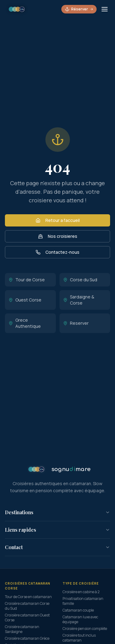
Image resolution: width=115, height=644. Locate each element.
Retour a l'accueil (58, 220)
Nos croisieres (58, 236)
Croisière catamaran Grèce (27, 638)
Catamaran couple (78, 610)
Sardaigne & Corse (79, 300)
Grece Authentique (25, 323)
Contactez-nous (57, 252)
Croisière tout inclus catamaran (79, 638)
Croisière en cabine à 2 (81, 592)
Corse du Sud (80, 280)
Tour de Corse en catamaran (28, 597)
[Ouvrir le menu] (105, 9)
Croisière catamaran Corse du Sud (27, 606)
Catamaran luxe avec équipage (80, 619)
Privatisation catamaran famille (83, 601)
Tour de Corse (27, 280)
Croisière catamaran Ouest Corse (27, 618)
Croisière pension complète (85, 629)
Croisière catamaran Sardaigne (22, 629)
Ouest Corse (25, 300)
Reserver (76, 323)
